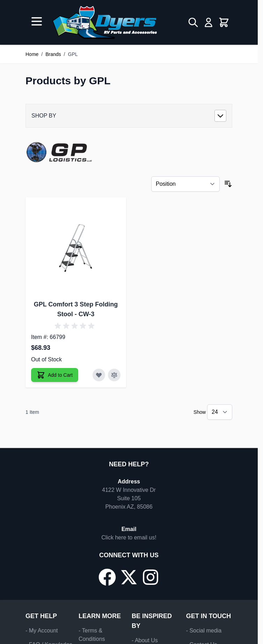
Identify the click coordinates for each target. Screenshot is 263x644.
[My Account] (209, 22)
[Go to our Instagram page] (151, 577)
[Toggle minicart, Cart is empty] (224, 22)
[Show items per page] (220, 412)
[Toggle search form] (193, 22)
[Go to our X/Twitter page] (129, 577)
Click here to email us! (129, 537)
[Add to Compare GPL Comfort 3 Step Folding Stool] (114, 375)
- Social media (204, 631)
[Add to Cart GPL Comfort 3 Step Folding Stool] (55, 375)
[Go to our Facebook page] (107, 577)
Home (32, 54)
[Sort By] (185, 184)
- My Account (42, 631)
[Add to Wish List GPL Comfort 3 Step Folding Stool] (99, 375)
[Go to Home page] (105, 22)
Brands (53, 54)
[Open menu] (37, 21)
